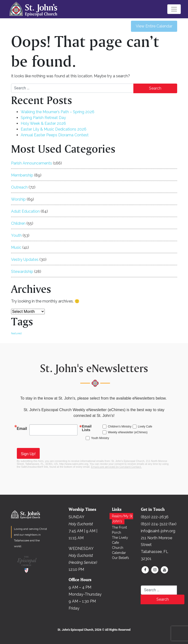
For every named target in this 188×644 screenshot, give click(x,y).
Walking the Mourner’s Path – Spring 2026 (58, 112)
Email (22, 429)
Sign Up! (28, 454)
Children (18, 223)
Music (16, 247)
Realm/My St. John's (123, 519)
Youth (16, 235)
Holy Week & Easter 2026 (43, 123)
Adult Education (25, 211)
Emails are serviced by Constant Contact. (116, 467)
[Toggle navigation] (174, 9)
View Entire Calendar (154, 26)
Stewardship (22, 272)
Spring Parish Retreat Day (43, 118)
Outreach (19, 187)
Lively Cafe (145, 427)
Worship (18, 199)
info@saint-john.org (158, 531)
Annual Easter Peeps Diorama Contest (55, 135)
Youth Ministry (100, 438)
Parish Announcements (32, 163)
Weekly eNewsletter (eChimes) (128, 432)
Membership (22, 175)
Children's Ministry (120, 427)
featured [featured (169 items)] (16, 333)
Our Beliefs (120, 558)
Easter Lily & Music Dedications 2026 (54, 129)
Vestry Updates (25, 260)
